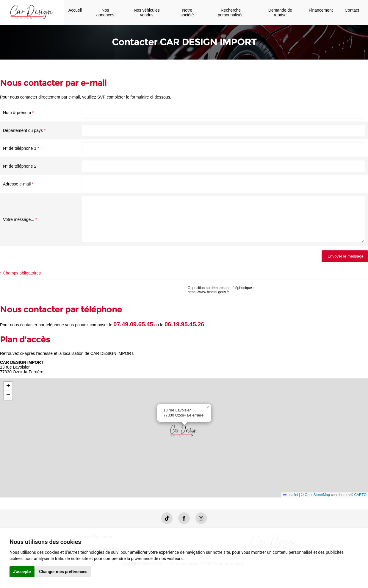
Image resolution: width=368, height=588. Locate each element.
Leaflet (291, 504)
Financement (321, 10)
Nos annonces (105, 13)
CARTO (360, 504)
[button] (184, 439)
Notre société (187, 13)
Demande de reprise (280, 13)
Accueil (75, 10)
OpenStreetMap (317, 504)
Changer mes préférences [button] (63, 572)
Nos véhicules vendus (147, 13)
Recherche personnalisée (231, 13)
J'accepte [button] (22, 572)
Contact (352, 10)
